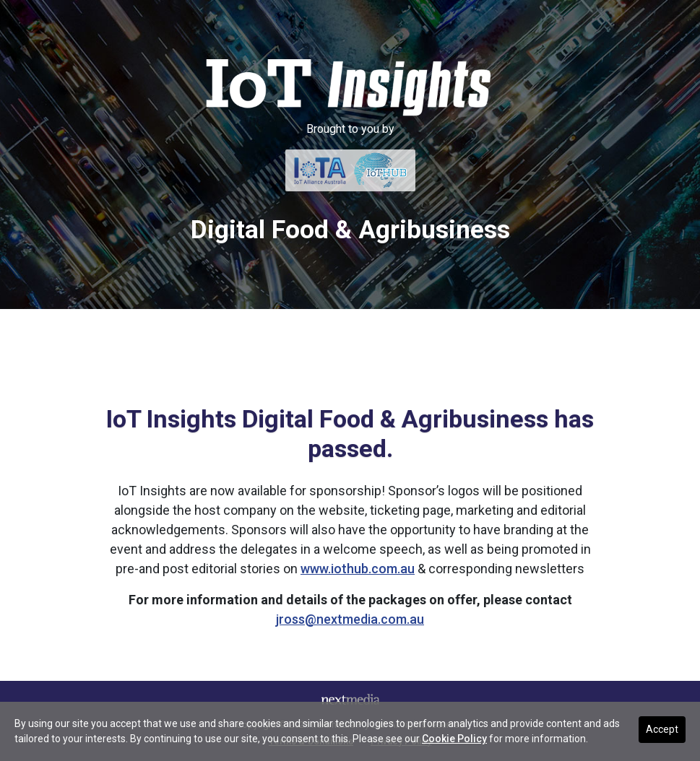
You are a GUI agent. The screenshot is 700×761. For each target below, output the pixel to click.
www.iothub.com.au (358, 569)
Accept (662, 729)
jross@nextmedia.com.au (350, 619)
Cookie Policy (454, 739)
